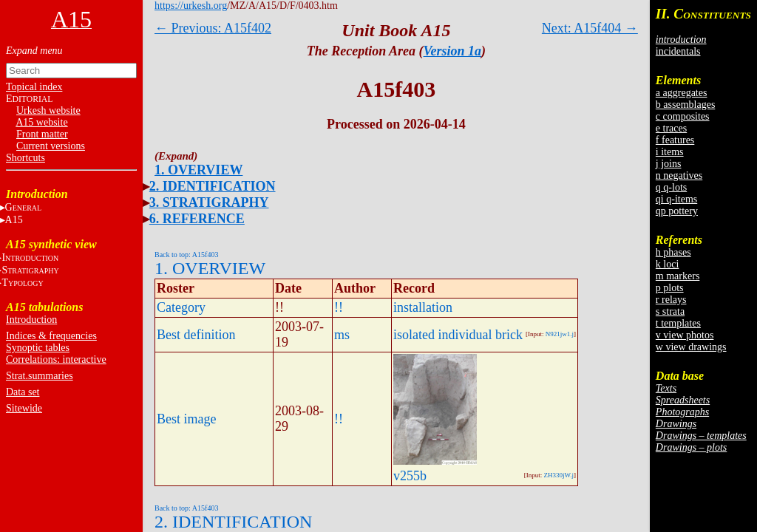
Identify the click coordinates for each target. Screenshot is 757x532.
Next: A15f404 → (590, 28)
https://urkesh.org (191, 6)
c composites (683, 116)
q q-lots (671, 187)
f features (675, 140)
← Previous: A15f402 (213, 28)
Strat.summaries (40, 376)
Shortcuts (26, 158)
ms (342, 335)
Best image (186, 419)
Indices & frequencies (51, 336)
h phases (673, 252)
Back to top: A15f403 (186, 255)
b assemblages (685, 105)
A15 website (41, 122)
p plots (670, 288)
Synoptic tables (38, 348)
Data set (23, 392)
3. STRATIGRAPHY (209, 202)
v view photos (685, 335)
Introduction (31, 320)
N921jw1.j (560, 334)
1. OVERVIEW (198, 170)
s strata (670, 311)
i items (670, 152)
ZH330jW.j (559, 475)
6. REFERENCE (197, 219)
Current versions (51, 146)
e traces (671, 128)
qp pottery (677, 211)
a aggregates (682, 93)
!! (339, 307)
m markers (678, 276)
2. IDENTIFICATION (213, 186)
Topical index (34, 87)
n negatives (679, 175)
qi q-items (676, 199)
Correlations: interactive (56, 359)
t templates (678, 323)
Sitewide (24, 408)
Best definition (196, 335)
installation (423, 307)
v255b (410, 476)
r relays (671, 300)
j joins (669, 164)
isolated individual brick (458, 335)
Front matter (42, 134)
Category (181, 307)
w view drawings (691, 347)
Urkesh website (48, 110)
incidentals (678, 51)
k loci (668, 264)
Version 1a (453, 51)
